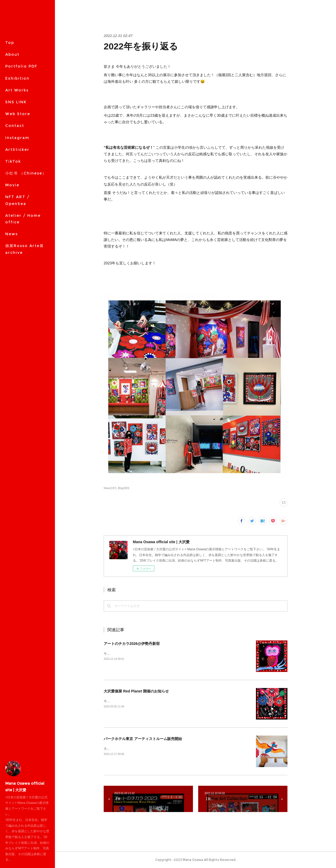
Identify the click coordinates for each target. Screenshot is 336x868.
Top (10, 43)
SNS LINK (16, 102)
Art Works (17, 90)
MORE (12, 114)
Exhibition (17, 78)
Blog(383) (124, 488)
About (12, 54)
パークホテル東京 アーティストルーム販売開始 (143, 739)
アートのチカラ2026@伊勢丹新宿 (132, 644)
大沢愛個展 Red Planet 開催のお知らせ (136, 691)
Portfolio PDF (21, 66)
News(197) (110, 488)
